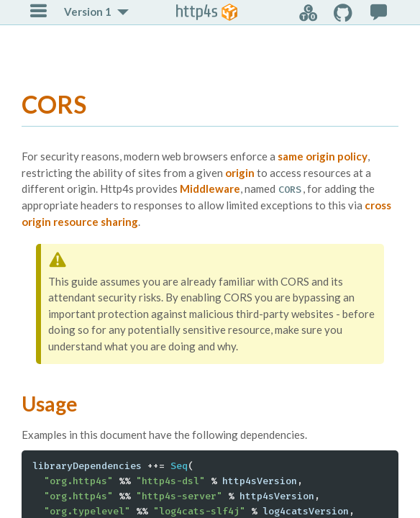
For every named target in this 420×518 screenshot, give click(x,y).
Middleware (210, 188)
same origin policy (323, 156)
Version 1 (88, 12)
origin (240, 173)
